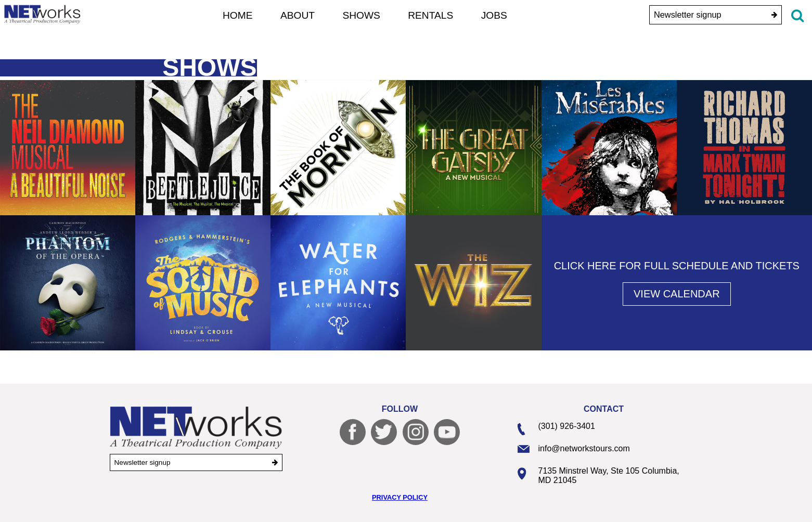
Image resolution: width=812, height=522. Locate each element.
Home (238, 15)
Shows (361, 15)
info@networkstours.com (584, 448)
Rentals (430, 15)
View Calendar (677, 294)
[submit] (774, 15)
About (298, 15)
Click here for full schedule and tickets (677, 266)
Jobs (494, 15)
